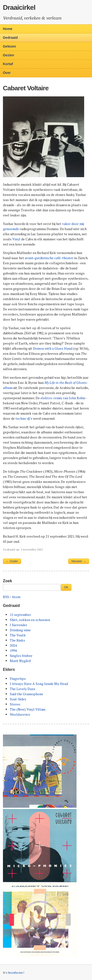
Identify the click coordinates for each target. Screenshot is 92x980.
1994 (13, 650)
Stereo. (15, 704)
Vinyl (16, 239)
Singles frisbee (21, 656)
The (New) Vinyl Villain (28, 709)
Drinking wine (20, 630)
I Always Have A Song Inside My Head (39, 684)
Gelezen (10, 46)
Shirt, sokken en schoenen (30, 620)
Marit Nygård (20, 661)
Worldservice (20, 714)
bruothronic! (16, 973)
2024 (13, 645)
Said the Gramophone (26, 694)
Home (8, 29)
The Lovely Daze (23, 689)
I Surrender (19, 625)
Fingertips (18, 679)
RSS (6, 597)
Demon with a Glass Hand (53, 348)
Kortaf (8, 64)
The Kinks (17, 640)
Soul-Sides (18, 699)
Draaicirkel (19, 7)
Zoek (7, 581)
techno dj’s (24, 418)
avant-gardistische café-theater (49, 258)
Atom (16, 597)
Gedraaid (10, 38)
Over (7, 73)
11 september (20, 615)
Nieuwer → (79, 561)
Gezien (9, 55)
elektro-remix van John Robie (63, 398)
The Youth (18, 635)
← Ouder (12, 561)
